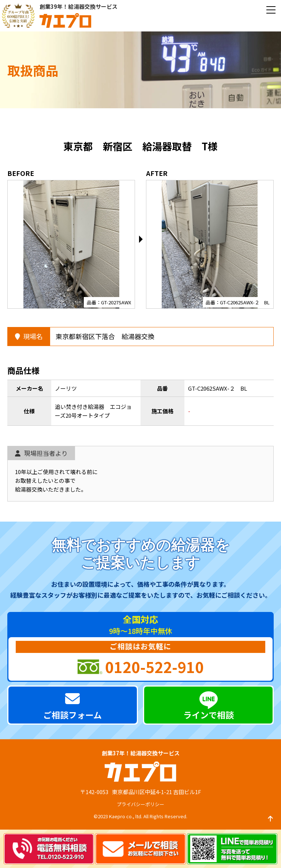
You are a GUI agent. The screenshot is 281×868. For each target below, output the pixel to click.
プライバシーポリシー (140, 804)
